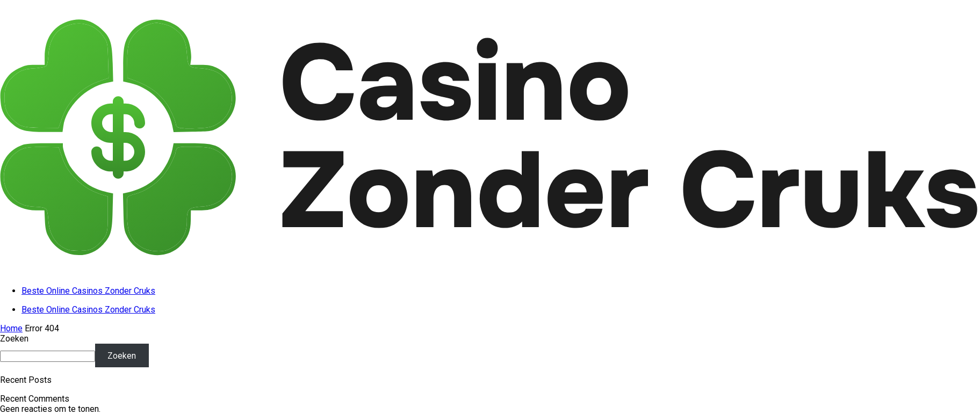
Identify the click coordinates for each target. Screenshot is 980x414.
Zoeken (14, 339)
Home (11, 328)
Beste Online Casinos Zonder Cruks (88, 291)
